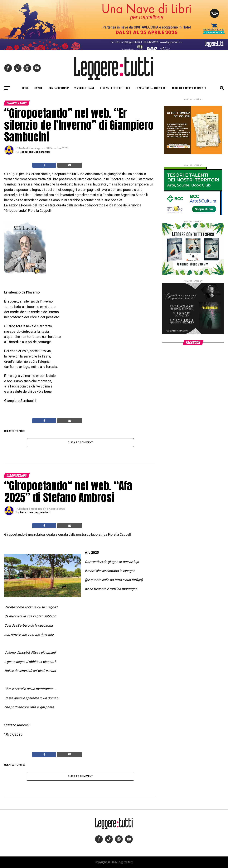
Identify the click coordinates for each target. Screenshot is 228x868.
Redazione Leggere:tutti (35, 152)
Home (25, 88)
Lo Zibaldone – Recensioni (151, 88)
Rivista (38, 88)
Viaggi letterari (84, 88)
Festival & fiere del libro (115, 88)
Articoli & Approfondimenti (189, 88)
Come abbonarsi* (59, 88)
